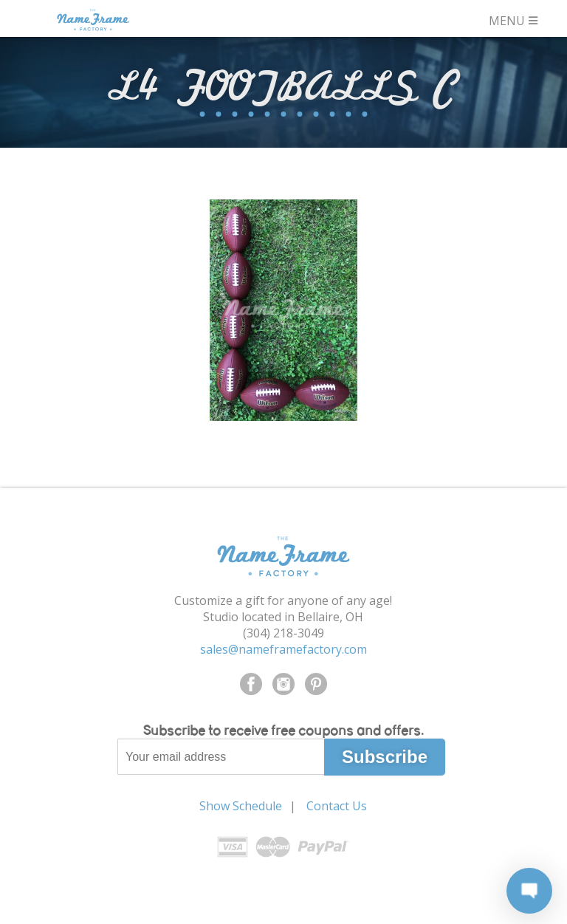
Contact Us (337, 806)
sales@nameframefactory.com (283, 649)
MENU (514, 19)
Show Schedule (241, 806)
